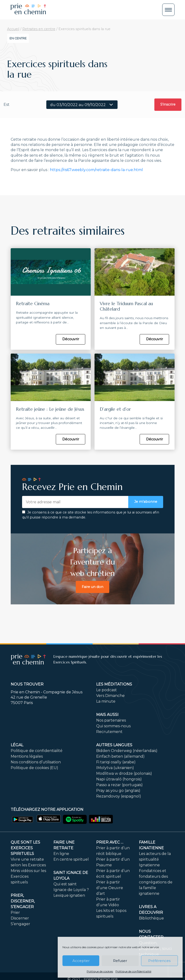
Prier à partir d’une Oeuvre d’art (110, 888)
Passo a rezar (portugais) (119, 785)
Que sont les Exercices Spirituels (25, 848)
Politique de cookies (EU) (34, 768)
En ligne (61, 854)
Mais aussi (107, 715)
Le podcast (107, 690)
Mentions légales (27, 756)
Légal (17, 745)
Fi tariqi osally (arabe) (116, 762)
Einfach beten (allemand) (120, 756)
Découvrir (71, 339)
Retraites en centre (39, 29)
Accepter (81, 961)
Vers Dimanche (110, 696)
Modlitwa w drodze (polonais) (124, 773)
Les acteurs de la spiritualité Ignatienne (155, 859)
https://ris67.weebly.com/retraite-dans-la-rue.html (96, 170)
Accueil (13, 29)
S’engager (20, 924)
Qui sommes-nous (113, 726)
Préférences (159, 961)
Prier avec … (110, 842)
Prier (15, 912)
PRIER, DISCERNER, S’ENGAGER (23, 901)
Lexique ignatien (69, 895)
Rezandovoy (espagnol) (119, 796)
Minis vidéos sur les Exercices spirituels (28, 876)
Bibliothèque (151, 918)
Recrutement (109, 732)
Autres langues (114, 745)
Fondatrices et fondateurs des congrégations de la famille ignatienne (156, 882)
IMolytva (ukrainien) (115, 768)
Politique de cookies (100, 971)
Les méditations (114, 684)
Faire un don (92, 587)
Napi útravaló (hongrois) (119, 779)
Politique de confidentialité (133, 971)
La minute (106, 701)
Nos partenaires (111, 720)
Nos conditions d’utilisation (36, 762)
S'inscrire (168, 104)
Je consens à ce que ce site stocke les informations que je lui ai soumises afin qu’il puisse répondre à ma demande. (91, 515)
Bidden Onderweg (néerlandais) (127, 751)
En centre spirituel (71, 859)
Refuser (120, 961)
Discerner (20, 918)
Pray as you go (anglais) (118, 791)
